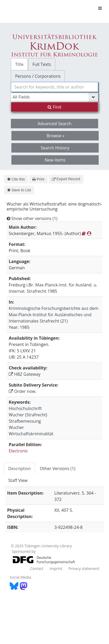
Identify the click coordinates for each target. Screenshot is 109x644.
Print (38, 179)
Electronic (18, 451)
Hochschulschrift (25, 408)
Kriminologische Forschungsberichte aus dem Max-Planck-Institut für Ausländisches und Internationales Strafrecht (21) (54, 315)
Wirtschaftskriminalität (31, 434)
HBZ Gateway (25, 374)
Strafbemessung (25, 421)
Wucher (16, 427)
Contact (37, 569)
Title (19, 64)
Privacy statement (84, 569)
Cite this (16, 179)
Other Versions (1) (57, 469)
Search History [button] (55, 148)
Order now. (23, 391)
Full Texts (42, 64)
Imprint (56, 569)
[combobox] (54, 87)
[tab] (20, 469)
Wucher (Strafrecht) (28, 415)
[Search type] (54, 97)
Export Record (66, 179)
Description (19, 469)
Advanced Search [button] (54, 124)
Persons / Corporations (38, 76)
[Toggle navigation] (100, 8)
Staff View (18, 480)
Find (54, 107)
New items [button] (55, 160)
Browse (56, 136)
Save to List (19, 190)
